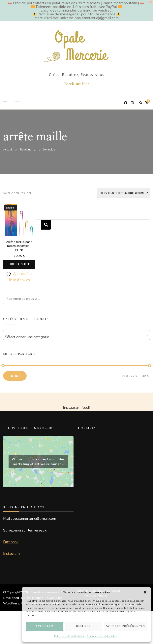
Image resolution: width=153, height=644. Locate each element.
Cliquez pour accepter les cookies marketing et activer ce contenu (38, 465)
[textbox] (76, 340)
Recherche (46, 225)
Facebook (11, 545)
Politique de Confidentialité (69, 636)
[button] (145, 592)
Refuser (83, 626)
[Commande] (123, 193)
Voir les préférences (125, 626)
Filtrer (15, 379)
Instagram (11, 556)
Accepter (44, 626)
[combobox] (76, 338)
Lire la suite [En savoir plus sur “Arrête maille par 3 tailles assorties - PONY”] (19, 266)
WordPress (11, 606)
